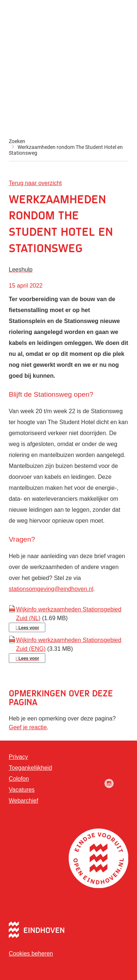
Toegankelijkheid (30, 768)
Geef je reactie (28, 727)
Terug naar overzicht (35, 183)
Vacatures (22, 790)
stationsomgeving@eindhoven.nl (51, 589)
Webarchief (24, 801)
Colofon (19, 779)
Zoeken (17, 141)
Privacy (18, 757)
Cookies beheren (31, 954)
